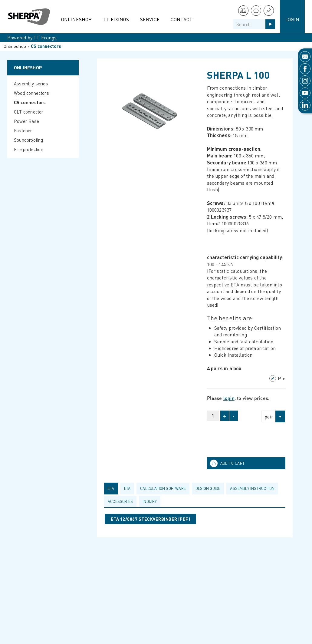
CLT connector (29, 112)
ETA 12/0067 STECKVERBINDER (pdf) (150, 519)
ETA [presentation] (111, 488)
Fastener (23, 130)
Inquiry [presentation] (150, 501)
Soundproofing (29, 140)
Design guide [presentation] (208, 488)
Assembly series (31, 84)
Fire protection (29, 149)
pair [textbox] (269, 416)
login (229, 398)
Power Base (26, 121)
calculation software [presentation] (163, 488)
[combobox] (271, 416)
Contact (182, 19)
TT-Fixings (116, 19)
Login (292, 19)
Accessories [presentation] (120, 501)
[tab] (112, 488)
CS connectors (46, 46)
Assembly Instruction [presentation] (252, 488)
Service (150, 19)
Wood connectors (31, 93)
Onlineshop (77, 19)
